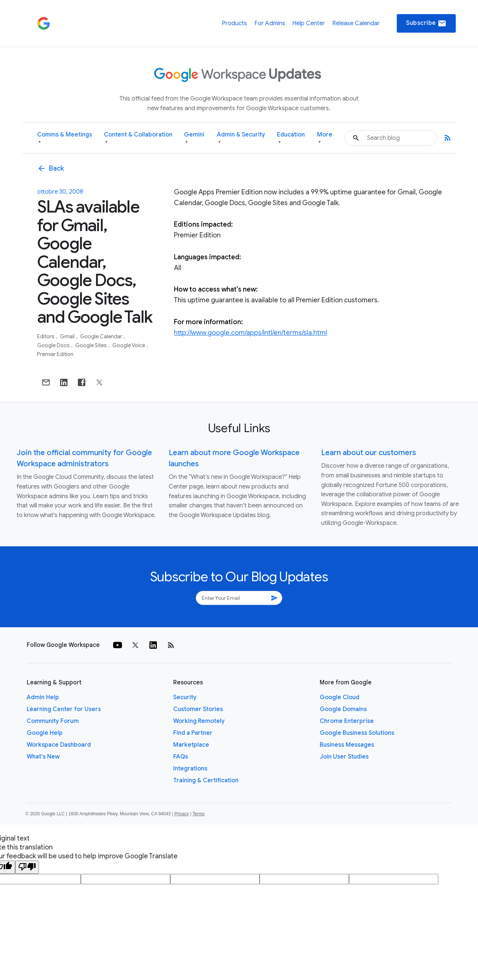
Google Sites (92, 345)
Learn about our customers (369, 453)
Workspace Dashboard (59, 745)
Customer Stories (198, 709)
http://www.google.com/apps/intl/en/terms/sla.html (250, 333)
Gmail (68, 336)
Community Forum (53, 721)
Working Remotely (199, 721)
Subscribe (426, 23)
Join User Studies (344, 757)
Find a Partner (193, 733)
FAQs (181, 757)
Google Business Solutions (357, 733)
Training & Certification (206, 780)
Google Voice (129, 345)
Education (291, 138)
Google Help (45, 733)
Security (185, 697)
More (325, 138)
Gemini (194, 138)
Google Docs (54, 345)
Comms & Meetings (65, 138)
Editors (46, 336)
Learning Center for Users (64, 709)
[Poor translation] (27, 867)
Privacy (182, 814)
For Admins (270, 23)
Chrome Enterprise (347, 721)
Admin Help (43, 697)
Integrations (190, 769)
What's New (43, 757)
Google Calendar (102, 336)
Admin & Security (241, 138)
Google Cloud (339, 697)
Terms (199, 814)
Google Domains (343, 709)
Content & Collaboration (138, 138)
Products (234, 23)
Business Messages (347, 745)
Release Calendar (356, 23)
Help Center (309, 23)
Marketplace (191, 745)
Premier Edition (55, 354)
